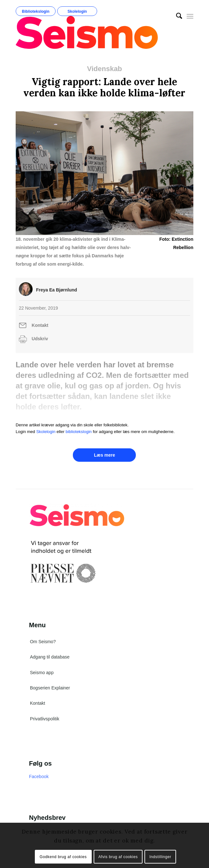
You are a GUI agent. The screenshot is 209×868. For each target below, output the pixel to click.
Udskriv (40, 339)
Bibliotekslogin (36, 11)
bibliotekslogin (79, 432)
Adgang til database (50, 657)
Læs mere (104, 455)
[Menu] (190, 16)
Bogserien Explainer (50, 688)
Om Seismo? (43, 642)
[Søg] (176, 16)
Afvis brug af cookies (118, 857)
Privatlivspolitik (45, 719)
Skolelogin (77, 11)
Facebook (39, 776)
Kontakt (40, 325)
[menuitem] (176, 16)
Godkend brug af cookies (63, 857)
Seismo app (42, 673)
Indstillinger (160, 857)
